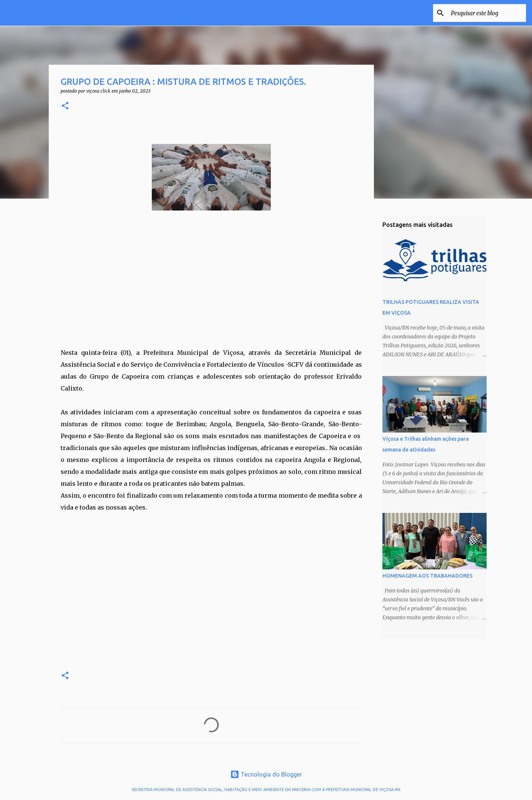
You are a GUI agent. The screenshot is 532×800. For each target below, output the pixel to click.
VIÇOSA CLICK (60, 13)
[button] (65, 106)
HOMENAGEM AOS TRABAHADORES (427, 576)
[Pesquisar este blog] (487, 13)
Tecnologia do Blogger (266, 774)
